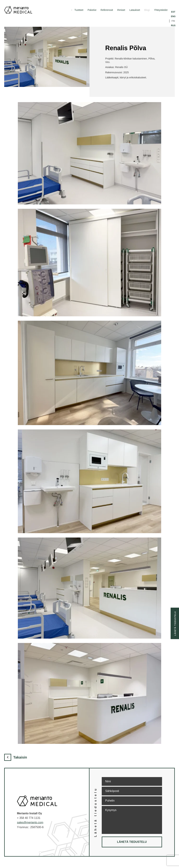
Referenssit (107, 10)
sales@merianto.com (30, 822)
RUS (173, 26)
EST (173, 12)
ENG (173, 16)
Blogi (147, 10)
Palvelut (92, 10)
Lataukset (135, 10)
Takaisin (16, 757)
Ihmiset (121, 10)
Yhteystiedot (161, 10)
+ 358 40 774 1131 (29, 818)
